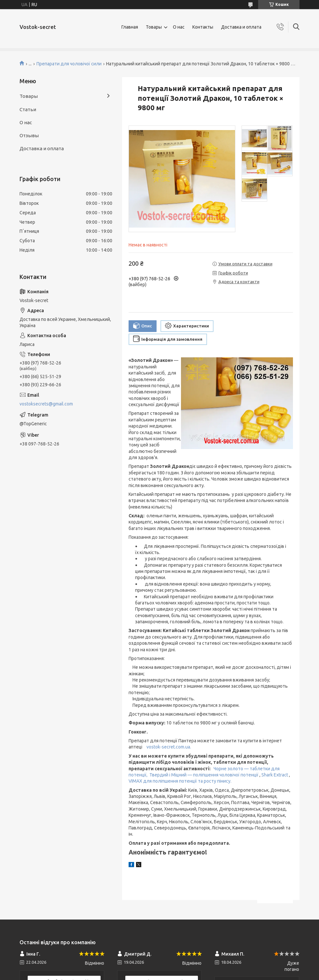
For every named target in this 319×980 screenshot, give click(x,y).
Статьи (28, 109)
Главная (130, 27)
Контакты (203, 27)
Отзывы (29, 135)
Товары (154, 27)
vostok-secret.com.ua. (169, 747)
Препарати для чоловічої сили (69, 64)
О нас (179, 27)
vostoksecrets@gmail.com (46, 404)
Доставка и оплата (241, 27)
